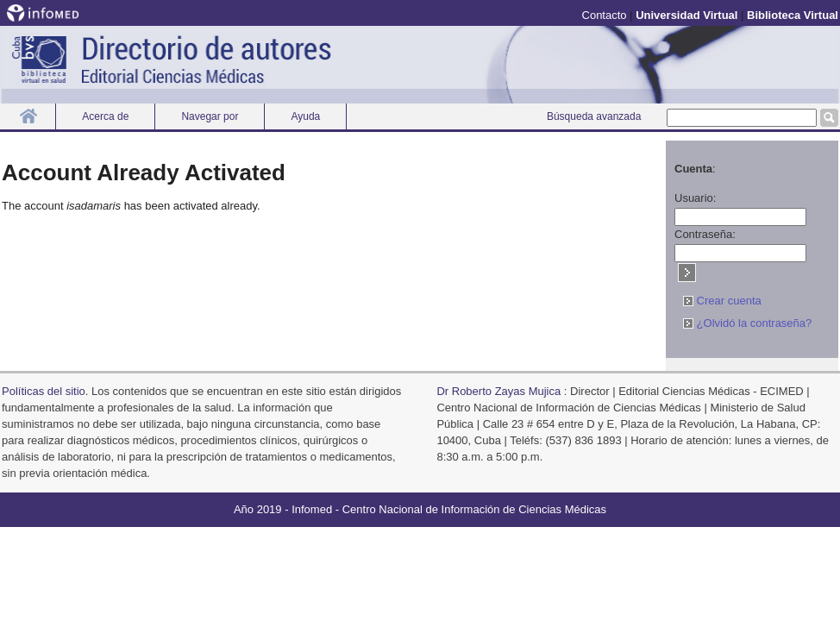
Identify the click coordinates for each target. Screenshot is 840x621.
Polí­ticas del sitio (44, 391)
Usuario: (695, 198)
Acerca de (105, 116)
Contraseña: (705, 234)
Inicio (28, 116)
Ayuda (305, 116)
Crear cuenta (722, 301)
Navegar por (210, 116)
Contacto (605, 15)
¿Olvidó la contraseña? (747, 323)
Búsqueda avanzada (594, 116)
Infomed (312, 509)
